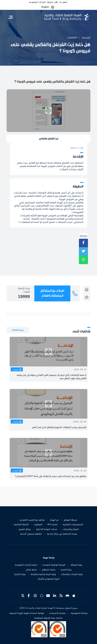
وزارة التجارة (20, 574)
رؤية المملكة (76, 565)
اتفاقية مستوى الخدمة (31, 534)
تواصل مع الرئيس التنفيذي (32, 520)
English (45, 7)
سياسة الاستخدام (58, 613)
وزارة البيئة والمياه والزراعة (43, 574)
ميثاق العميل (25, 529)
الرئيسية (86, 38)
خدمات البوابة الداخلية (47, 529)
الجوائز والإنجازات (71, 529)
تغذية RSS (53, 525)
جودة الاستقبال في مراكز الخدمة (62, 534)
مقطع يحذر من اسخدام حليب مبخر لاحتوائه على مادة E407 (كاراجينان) (51, 476)
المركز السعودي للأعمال (48, 579)
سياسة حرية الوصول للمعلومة (48, 618)
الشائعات (72, 38)
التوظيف (38, 525)
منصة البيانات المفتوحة (26, 565)
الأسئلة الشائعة (21, 525)
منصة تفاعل (31, 570)
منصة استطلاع (49, 570)
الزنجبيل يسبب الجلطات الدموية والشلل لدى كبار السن (59, 427)
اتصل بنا (63, 2)
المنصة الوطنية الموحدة (54, 565)
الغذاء (15, 370)
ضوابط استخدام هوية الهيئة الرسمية (27, 613)
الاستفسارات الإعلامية (73, 525)
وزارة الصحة (66, 570)
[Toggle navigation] (10, 17)
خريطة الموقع (71, 520)
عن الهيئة (54, 520)
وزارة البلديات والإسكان (72, 574)
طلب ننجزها (53, 2)
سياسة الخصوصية (79, 613)
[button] (53, 7)
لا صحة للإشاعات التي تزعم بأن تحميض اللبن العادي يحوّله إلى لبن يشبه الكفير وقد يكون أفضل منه (51, 377)
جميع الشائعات (18, 330)
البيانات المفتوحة (37, 2)
